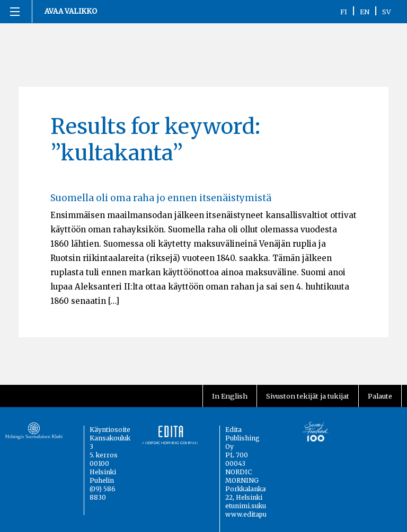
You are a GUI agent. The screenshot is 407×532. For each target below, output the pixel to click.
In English (230, 396)
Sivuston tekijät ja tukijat (308, 396)
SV (387, 12)
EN (365, 12)
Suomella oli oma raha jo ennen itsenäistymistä (161, 198)
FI (344, 12)
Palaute (380, 396)
